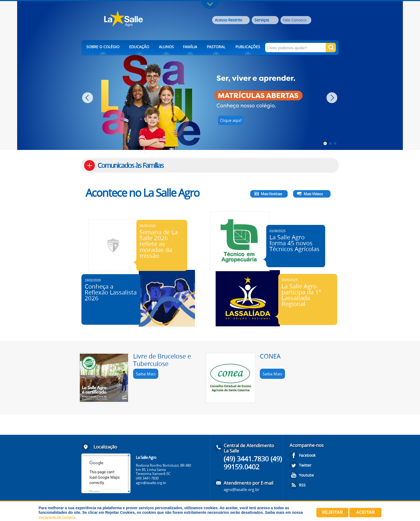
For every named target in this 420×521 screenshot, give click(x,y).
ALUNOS (166, 47)
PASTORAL (216, 47)
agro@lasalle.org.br (151, 483)
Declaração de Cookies (57, 517)
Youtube (306, 475)
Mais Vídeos (313, 194)
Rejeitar (332, 512)
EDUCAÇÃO (139, 47)
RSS (302, 485)
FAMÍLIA (190, 47)
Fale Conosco (295, 20)
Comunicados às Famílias (130, 165)
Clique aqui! (231, 120)
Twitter (305, 465)
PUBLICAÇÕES (248, 47)
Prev (88, 98)
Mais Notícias (271, 194)
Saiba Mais (146, 374)
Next (333, 98)
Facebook (307, 455)
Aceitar (365, 512)
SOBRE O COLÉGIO (103, 47)
